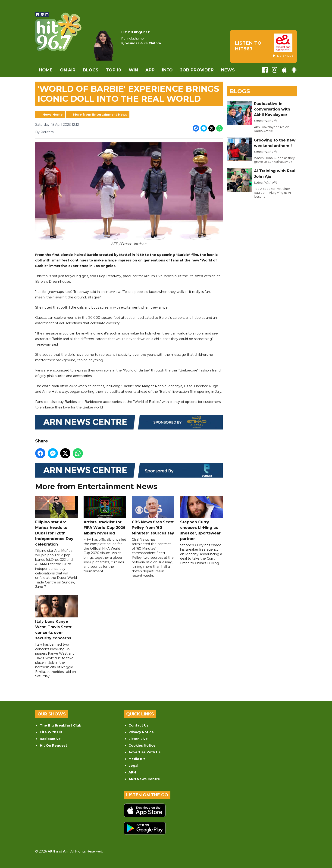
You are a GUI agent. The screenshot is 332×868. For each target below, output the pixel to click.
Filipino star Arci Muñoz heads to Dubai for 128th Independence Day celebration (56, 521)
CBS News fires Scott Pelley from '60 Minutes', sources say (153, 516)
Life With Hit (51, 732)
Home (46, 70)
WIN (133, 70)
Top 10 (114, 70)
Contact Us (138, 725)
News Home (53, 114)
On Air (68, 70)
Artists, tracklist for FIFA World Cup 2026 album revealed (105, 516)
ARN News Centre (144, 779)
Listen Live (138, 739)
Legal (133, 766)
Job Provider (197, 70)
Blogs (91, 70)
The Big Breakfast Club (61, 725)
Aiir (66, 851)
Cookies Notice (142, 745)
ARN (132, 772)
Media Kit (137, 759)
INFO (167, 70)
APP (150, 70)
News (228, 70)
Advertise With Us (144, 752)
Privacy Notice (141, 732)
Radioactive (50, 739)
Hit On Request (53, 745)
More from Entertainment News (100, 114)
